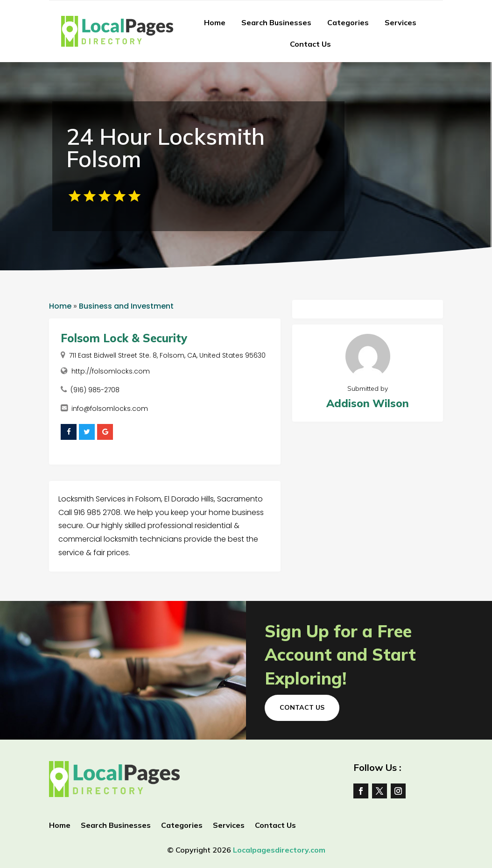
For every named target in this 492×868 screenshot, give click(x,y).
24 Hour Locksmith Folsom (165, 148)
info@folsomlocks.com (110, 409)
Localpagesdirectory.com (279, 850)
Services (401, 22)
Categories (348, 22)
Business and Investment (126, 306)
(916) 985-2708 (95, 390)
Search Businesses (276, 22)
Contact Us (310, 44)
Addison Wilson (368, 403)
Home (215, 22)
